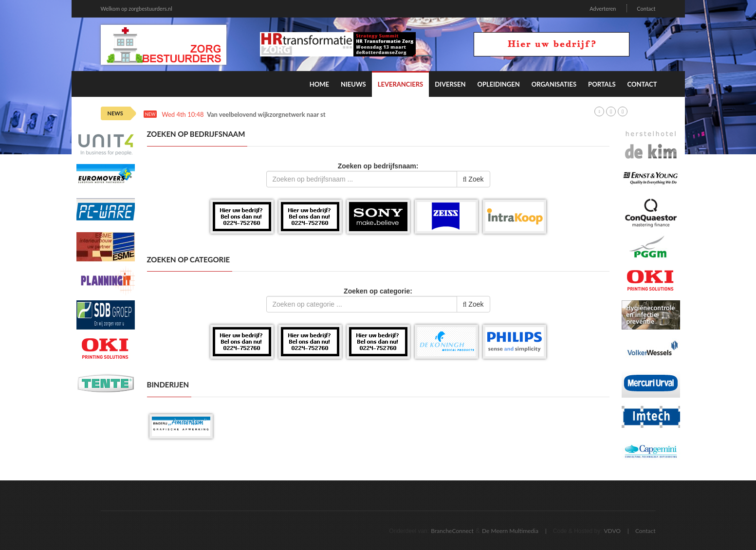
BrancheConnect (452, 531)
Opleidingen (498, 84)
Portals (602, 84)
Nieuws (353, 84)
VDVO (612, 531)
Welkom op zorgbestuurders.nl (137, 9)
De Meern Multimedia (510, 531)
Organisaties (554, 84)
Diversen (450, 84)
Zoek (473, 179)
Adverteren (603, 9)
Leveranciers (401, 84)
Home (319, 84)
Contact (646, 9)
